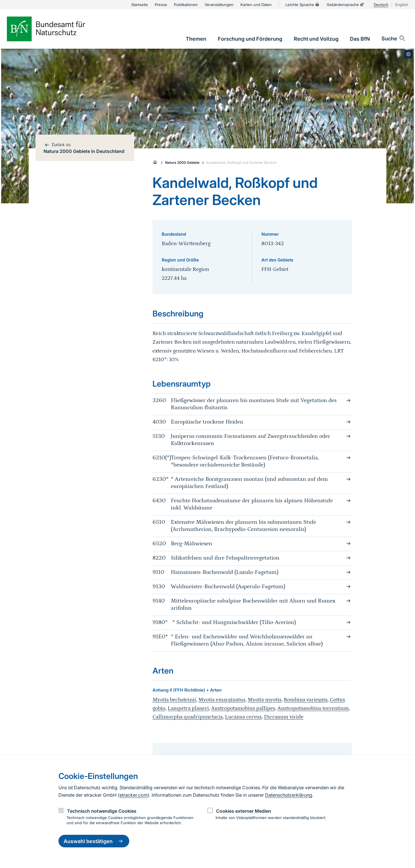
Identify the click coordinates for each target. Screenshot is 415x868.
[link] (196, 39)
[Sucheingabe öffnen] (394, 38)
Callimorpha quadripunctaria (188, 717)
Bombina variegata (306, 700)
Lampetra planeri (188, 708)
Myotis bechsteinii (174, 700)
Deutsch (381, 5)
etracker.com (134, 795)
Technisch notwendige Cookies (102, 811)
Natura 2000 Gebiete (182, 163)
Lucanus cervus (243, 717)
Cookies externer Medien (244, 811)
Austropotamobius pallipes (243, 708)
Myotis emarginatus (222, 700)
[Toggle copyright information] (408, 54)
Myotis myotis (265, 700)
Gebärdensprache (346, 5)
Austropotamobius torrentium (313, 708)
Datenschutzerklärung (289, 795)
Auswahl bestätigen (94, 841)
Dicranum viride (284, 717)
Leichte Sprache (303, 5)
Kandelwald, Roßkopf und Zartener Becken (241, 163)
